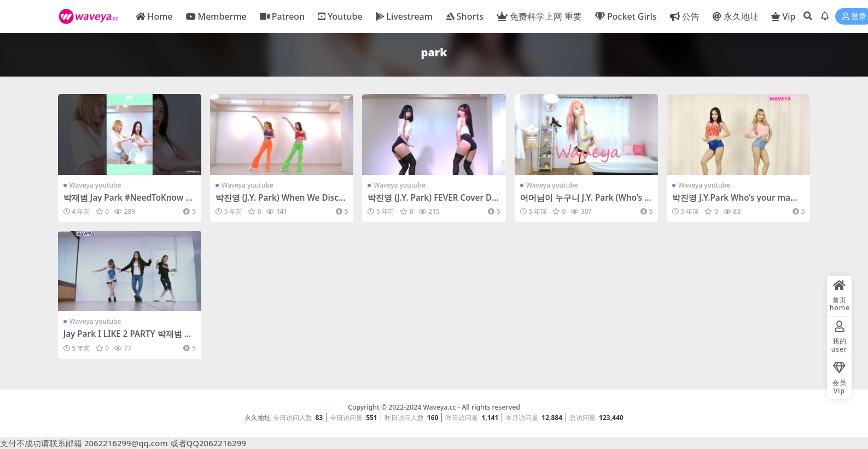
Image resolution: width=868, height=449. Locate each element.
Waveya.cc (439, 407)
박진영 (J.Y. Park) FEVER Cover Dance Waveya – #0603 (432, 202)
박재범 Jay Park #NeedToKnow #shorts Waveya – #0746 (129, 202)
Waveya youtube (95, 185)
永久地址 (258, 418)
